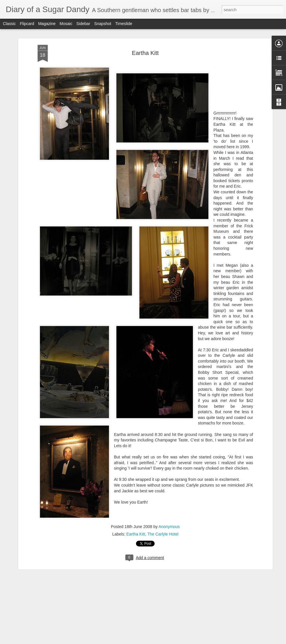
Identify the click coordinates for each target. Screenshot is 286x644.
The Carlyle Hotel (163, 534)
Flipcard (27, 24)
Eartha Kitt (145, 53)
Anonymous (169, 527)
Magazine (47, 24)
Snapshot (103, 24)
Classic (9, 24)
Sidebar (83, 24)
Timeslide (124, 24)
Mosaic (66, 24)
